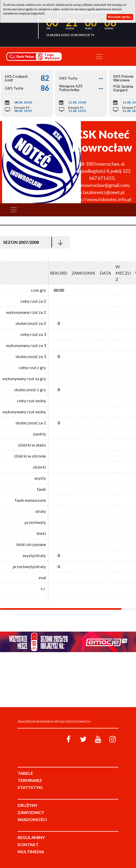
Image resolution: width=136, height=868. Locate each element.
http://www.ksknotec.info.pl (102, 199)
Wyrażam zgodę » (120, 17)
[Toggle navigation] (99, 57)
